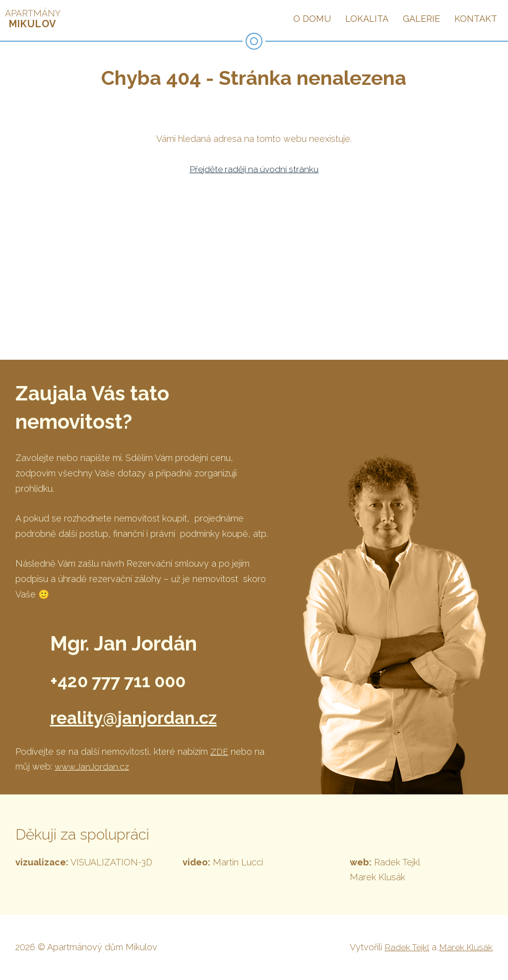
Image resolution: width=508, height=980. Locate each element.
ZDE (219, 751)
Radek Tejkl (404, 947)
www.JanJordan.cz (93, 766)
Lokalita (367, 19)
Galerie (421, 19)
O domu (312, 19)
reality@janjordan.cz (147, 717)
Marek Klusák (465, 947)
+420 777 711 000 (131, 680)
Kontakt (476, 19)
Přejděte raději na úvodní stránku (254, 169)
